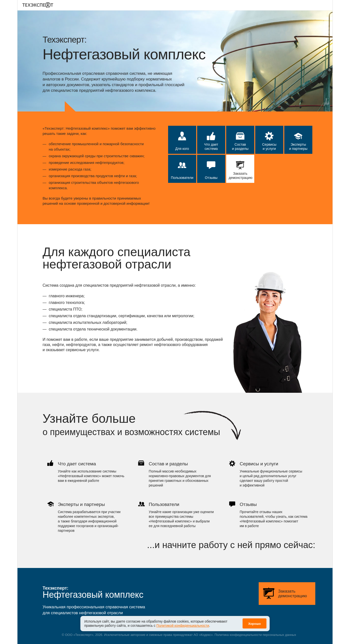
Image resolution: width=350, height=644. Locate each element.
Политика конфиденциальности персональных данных (255, 635)
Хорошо (254, 621)
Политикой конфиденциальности (183, 623)
